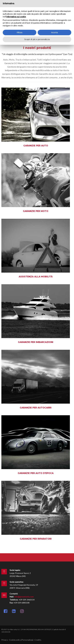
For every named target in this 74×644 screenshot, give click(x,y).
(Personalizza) (27, 640)
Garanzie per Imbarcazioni (36, 342)
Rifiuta (20, 32)
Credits (38, 640)
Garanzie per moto (36, 211)
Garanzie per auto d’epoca (36, 473)
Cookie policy (15, 640)
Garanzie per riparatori (36, 539)
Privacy (5, 640)
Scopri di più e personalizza (37, 39)
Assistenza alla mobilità (36, 277)
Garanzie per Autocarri (36, 408)
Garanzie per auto (36, 146)
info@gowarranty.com (24, 597)
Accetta (55, 32)
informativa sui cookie (16, 17)
